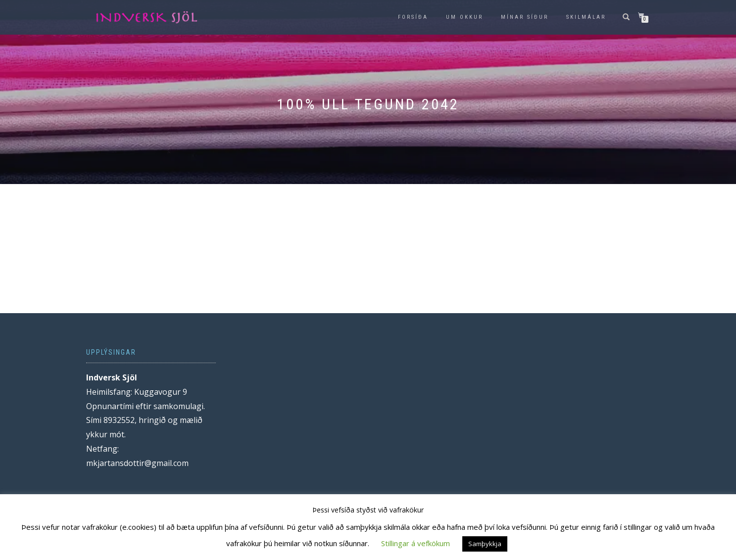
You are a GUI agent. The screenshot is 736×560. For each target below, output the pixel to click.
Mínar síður (525, 17)
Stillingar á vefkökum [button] (416, 543)
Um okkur (465, 17)
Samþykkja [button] (485, 544)
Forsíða (413, 17)
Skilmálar (586, 17)
